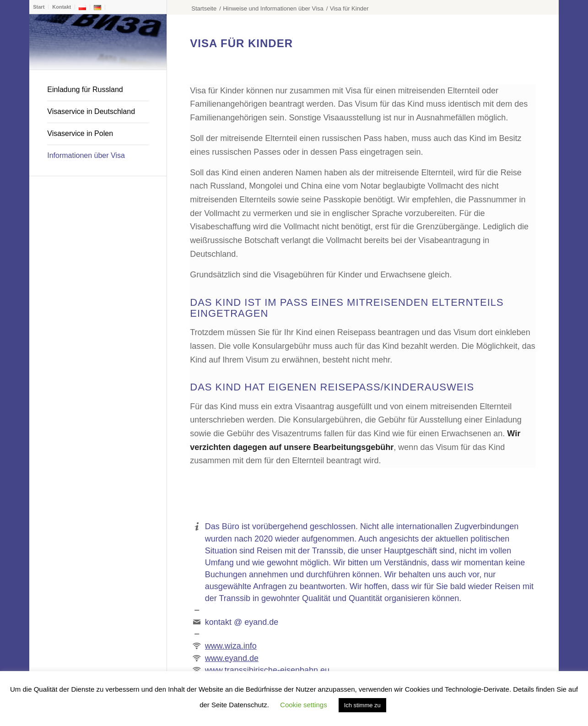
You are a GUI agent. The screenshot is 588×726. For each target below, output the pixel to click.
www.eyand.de (232, 658)
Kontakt (62, 7)
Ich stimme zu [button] (362, 705)
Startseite (204, 8)
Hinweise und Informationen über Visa (273, 8)
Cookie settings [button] (304, 705)
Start (39, 7)
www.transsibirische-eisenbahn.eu (267, 670)
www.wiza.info (231, 646)
